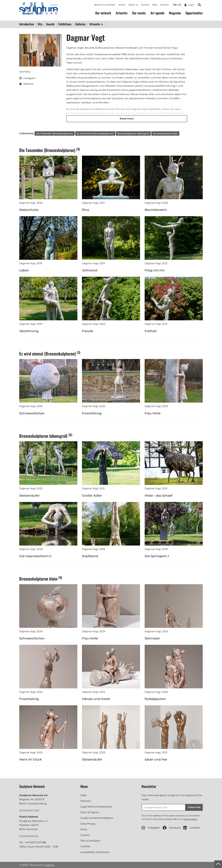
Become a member (105, 5)
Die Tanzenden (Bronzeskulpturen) (55, 133)
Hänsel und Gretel (96, 699)
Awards (50, 24)
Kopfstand (90, 556)
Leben (24, 270)
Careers (85, 835)
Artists (122, 5)
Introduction (27, 24)
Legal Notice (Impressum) (96, 807)
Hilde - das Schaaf (158, 496)
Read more (127, 119)
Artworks (122, 13)
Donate (145, 5)
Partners (86, 801)
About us (133, 5)
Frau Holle (153, 413)
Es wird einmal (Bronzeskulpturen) (95, 133)
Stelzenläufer (29, 496)
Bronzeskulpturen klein (165, 133)
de (180, 5)
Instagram (151, 828)
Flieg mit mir (155, 270)
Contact (164, 5)
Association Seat (29, 810)
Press (84, 829)
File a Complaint (90, 841)
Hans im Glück (31, 759)
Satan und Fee (156, 759)
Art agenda (157, 13)
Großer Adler (92, 496)
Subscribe (194, 807)
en (175, 5)
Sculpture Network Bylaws (97, 818)
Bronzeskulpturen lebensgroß (133, 133)
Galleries (80, 24)
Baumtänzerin (156, 210)
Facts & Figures (90, 812)
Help (155, 5)
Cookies (85, 846)
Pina (85, 210)
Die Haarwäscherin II (35, 556)
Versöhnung (29, 331)
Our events (139, 13)
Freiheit (151, 331)
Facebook (172, 828)
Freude (88, 331)
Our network (103, 13)
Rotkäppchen (155, 699)
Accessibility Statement (95, 852)
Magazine (175, 13)
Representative (29, 836)
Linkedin (192, 828)
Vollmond (90, 270)
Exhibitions (65, 24)
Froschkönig (92, 413)
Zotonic (50, 865)
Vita (40, 24)
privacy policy (191, 819)
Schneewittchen (32, 413)
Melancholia (29, 210)
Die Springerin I (157, 556)
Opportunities (194, 13)
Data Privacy (88, 824)
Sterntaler (152, 638)
